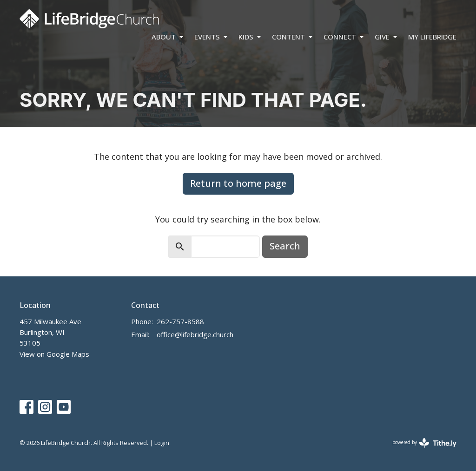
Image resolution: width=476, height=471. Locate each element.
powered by (424, 443)
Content (293, 37)
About (168, 37)
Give (387, 37)
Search (285, 246)
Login (162, 443)
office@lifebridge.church (195, 334)
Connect (344, 37)
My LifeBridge (432, 37)
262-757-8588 (180, 321)
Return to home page (238, 183)
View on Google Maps (54, 354)
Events (212, 37)
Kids (251, 37)
